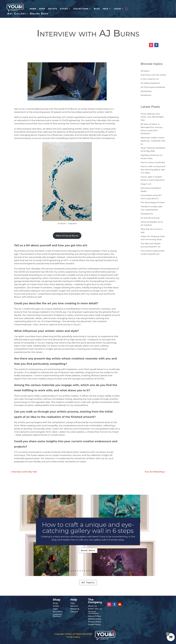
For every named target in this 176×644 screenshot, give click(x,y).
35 (118, 571)
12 (67, 571)
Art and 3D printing (150, 218)
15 (73, 571)
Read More (88, 550)
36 (121, 571)
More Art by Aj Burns (67, 236)
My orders (58, 612)
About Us (92, 606)
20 (85, 571)
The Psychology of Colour (153, 202)
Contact (74, 612)
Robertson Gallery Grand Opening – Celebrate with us (153, 141)
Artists (53, 9)
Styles (64, 9)
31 (109, 571)
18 (80, 571)
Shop (42, 9)
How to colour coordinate (153, 162)
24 (94, 571)
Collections (81, 9)
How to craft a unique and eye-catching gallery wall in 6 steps (153, 170)
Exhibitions (146, 95)
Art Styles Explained (150, 83)
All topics (145, 71)
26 (98, 571)
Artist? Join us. (95, 609)
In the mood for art (150, 79)
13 (69, 571)
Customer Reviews (58, 615)
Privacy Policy (95, 622)
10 (62, 571)
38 (125, 571)
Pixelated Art (147, 214)
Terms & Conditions (93, 612)
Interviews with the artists (153, 75)
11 (65, 571)
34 (116, 571)
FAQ (72, 603)
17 (78, 571)
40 (130, 571)
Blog (97, 9)
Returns (74, 606)
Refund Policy (95, 619)
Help (106, 9)
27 (100, 571)
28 (103, 571)
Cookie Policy (94, 624)
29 (105, 571)
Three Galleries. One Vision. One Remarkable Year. (152, 117)
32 (112, 571)
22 (89, 571)
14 (71, 571)
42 (134, 571)
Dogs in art (146, 184)
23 (91, 571)
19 (82, 571)
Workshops (146, 91)
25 (96, 571)
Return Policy (94, 616)
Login (117, 9)
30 (107, 571)
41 (132, 571)
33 (114, 571)
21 (87, 571)
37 (123, 571)
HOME (33, 9)
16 (76, 571)
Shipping (75, 609)
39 (127, 571)
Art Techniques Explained (153, 87)
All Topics (88, 583)
